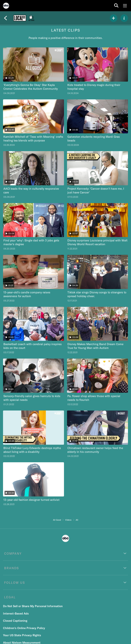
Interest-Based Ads (16, 613)
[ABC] (6, 6)
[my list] (114, 18)
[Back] (5, 18)
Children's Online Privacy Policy (24, 628)
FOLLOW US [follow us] (15, 583)
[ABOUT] (124, 18)
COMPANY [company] (13, 554)
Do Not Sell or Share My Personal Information (33, 606)
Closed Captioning (15, 621)
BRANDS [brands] (12, 568)
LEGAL (10, 597)
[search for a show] (116, 6)
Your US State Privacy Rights (22, 635)
